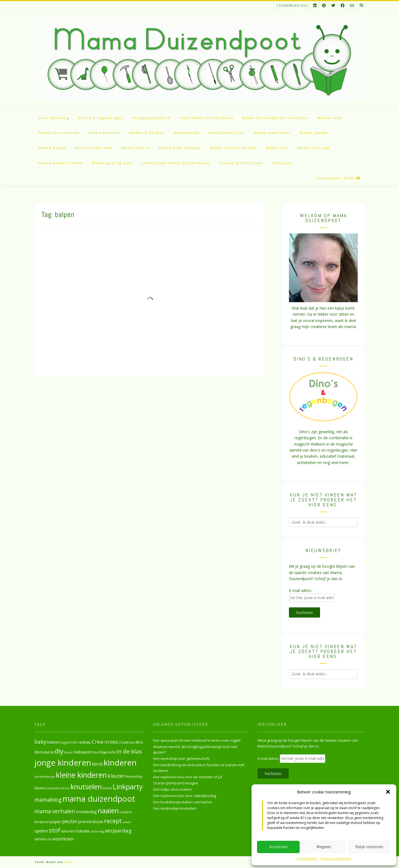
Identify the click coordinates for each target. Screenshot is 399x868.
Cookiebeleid (307, 859)
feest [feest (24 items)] (68, 752)
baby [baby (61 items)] (40, 742)
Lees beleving (54, 118)
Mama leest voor (227, 133)
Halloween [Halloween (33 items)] (83, 752)
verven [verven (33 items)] (40, 839)
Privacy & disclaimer (336, 859)
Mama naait (330, 118)
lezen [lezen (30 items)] (107, 788)
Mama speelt (314, 133)
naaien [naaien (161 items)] (108, 810)
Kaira (69, 862)
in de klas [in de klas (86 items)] (129, 751)
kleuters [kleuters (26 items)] (41, 788)
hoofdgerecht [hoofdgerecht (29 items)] (104, 752)
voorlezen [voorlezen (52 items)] (63, 839)
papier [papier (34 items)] (56, 822)
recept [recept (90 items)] (113, 821)
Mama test (277, 148)
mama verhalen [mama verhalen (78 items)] (55, 811)
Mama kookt (187, 133)
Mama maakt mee (94, 148)
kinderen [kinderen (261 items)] (120, 762)
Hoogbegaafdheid (151, 118)
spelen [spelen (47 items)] (41, 831)
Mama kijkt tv (136, 148)
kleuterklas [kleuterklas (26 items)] (134, 776)
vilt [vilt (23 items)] (49, 839)
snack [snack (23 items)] (127, 822)
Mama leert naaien (59, 133)
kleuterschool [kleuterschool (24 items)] (59, 788)
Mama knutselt (105, 133)
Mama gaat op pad (112, 163)
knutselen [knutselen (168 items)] (86, 787)
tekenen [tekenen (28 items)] (68, 831)
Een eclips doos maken (173, 789)
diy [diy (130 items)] (59, 751)
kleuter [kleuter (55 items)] (116, 776)
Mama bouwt (52, 148)
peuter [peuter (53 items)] (70, 821)
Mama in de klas (147, 133)
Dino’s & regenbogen (101, 118)
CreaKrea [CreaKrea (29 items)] (127, 742)
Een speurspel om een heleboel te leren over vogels (197, 740)
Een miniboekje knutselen (175, 808)
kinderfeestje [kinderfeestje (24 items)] (45, 776)
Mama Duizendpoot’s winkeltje (275, 118)
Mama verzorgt (313, 148)
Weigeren (324, 847)
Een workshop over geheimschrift (181, 758)
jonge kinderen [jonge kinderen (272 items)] (63, 763)
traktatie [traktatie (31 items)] (83, 831)
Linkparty (282, 163)
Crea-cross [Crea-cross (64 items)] (105, 742)
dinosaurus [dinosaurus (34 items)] (44, 752)
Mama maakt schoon (61, 163)
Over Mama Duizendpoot (207, 118)
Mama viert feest (272, 133)
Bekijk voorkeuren (369, 847)
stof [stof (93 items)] (55, 830)
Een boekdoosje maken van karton (183, 802)
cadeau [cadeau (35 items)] (84, 742)
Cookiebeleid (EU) (292, 6)
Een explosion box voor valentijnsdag (185, 796)
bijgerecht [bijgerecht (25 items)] (69, 742)
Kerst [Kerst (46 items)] (97, 764)
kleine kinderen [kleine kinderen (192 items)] (81, 775)
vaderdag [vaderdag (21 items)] (97, 831)
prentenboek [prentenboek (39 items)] (91, 821)
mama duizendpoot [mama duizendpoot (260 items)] (99, 799)
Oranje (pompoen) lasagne (176, 783)
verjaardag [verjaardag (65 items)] (118, 831)
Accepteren (278, 847)
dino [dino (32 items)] (139, 742)
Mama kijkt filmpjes (180, 148)
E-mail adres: (300, 590)
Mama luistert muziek (234, 148)
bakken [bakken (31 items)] (54, 742)
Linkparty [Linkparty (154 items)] (128, 787)
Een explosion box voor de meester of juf (188, 777)
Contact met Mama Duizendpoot (175, 163)
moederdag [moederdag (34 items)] (86, 812)
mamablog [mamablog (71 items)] (48, 800)
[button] (388, 792)
